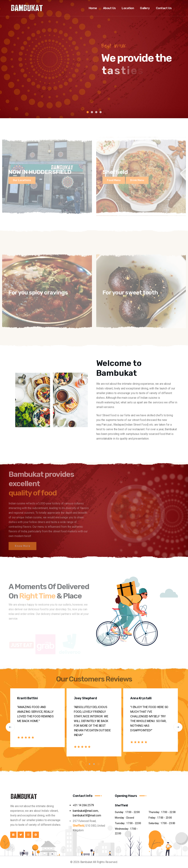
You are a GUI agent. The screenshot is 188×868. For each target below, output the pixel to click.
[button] (10, 727)
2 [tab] (92, 112)
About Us (109, 8)
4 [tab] (101, 112)
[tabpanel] (94, 59)
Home (93, 8)
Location (128, 8)
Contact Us (164, 8)
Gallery (145, 8)
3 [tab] (96, 112)
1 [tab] (88, 112)
